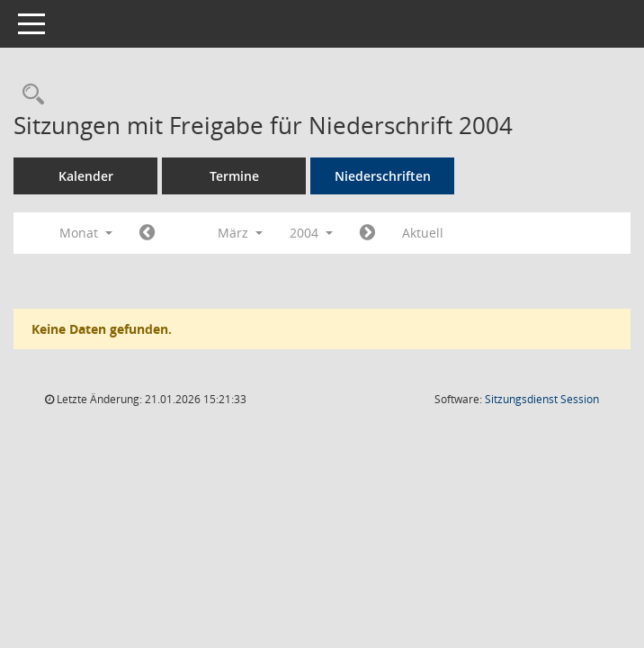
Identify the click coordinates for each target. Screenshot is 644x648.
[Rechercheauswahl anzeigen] (29, 95)
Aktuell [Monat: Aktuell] (423, 233)
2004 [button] (311, 233)
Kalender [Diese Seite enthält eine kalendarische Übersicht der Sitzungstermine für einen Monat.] (86, 176)
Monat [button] (86, 233)
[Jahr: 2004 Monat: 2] (147, 233)
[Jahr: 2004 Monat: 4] (367, 233)
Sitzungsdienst (542, 399)
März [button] (240, 233)
